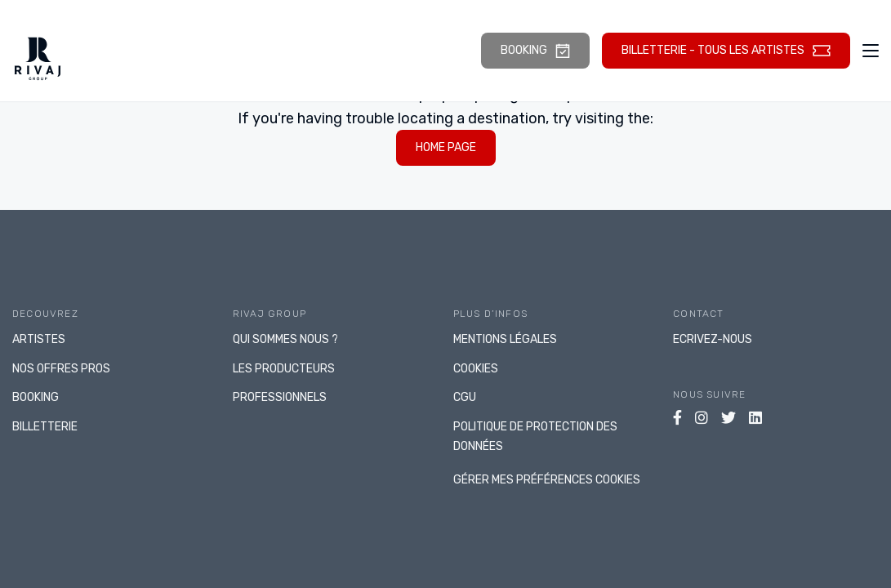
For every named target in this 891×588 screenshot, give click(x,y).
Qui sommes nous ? (285, 339)
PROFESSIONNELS (280, 397)
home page (446, 147)
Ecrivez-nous (713, 339)
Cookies (476, 369)
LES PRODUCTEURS (284, 369)
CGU (465, 397)
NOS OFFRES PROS (61, 369)
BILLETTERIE (45, 427)
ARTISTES (39, 339)
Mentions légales (505, 339)
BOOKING (36, 397)
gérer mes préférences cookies (547, 480)
